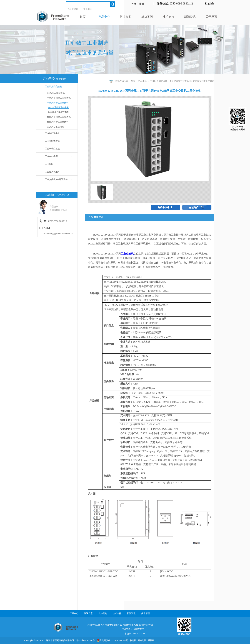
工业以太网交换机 (159, 81)
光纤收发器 (73, 9)
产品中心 (142, 81)
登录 (134, 4)
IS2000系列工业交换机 (204, 81)
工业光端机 (86, 9)
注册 (141, 4)
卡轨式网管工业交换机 (180, 81)
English (209, 3)
